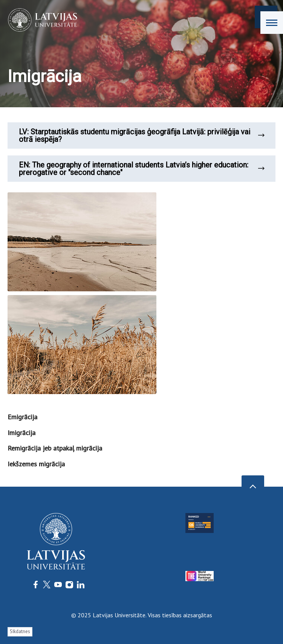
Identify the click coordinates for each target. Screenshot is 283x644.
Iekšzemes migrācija (36, 464)
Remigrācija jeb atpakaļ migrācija (55, 448)
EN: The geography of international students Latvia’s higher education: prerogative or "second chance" (141, 169)
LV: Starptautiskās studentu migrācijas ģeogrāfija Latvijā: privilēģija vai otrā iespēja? (141, 135)
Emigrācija (22, 417)
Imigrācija (21, 433)
